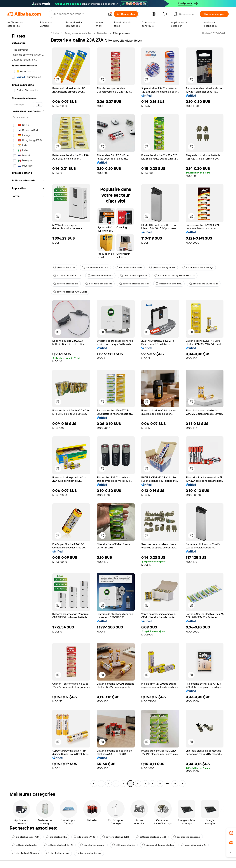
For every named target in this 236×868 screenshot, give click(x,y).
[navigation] (28, 409)
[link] (231, 833)
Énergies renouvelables (78, 33)
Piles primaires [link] (122, 33)
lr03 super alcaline (124, 845)
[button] (110, 14)
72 (175, 784)
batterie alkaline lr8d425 (59, 845)
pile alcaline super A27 (25, 837)
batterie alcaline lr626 (129, 268)
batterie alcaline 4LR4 (116, 837)
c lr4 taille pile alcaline (99, 284)
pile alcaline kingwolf (93, 845)
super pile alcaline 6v (194, 845)
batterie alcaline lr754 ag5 (198, 268)
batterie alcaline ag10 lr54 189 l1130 (175, 276)
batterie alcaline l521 (100, 276)
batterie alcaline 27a (66, 284)
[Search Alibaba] (79, 14)
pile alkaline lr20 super (26, 853)
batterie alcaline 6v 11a (67, 276)
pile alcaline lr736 (64, 268)
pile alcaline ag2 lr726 (162, 268)
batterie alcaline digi (25, 845)
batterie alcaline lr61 (89, 853)
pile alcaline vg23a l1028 (204, 284)
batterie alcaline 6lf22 (169, 284)
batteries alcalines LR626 (151, 837)
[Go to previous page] (94, 784)
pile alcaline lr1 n (56, 837)
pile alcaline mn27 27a (95, 268)
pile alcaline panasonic (187, 837)
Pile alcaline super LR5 (134, 276)
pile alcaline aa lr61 (58, 853)
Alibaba (55, 33)
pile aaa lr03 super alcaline (158, 845)
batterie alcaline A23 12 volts (70, 292)
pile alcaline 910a (84, 837)
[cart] (166, 15)
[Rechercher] (126, 14)
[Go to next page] (182, 784)
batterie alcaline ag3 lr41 (134, 284)
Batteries (102, 33)
